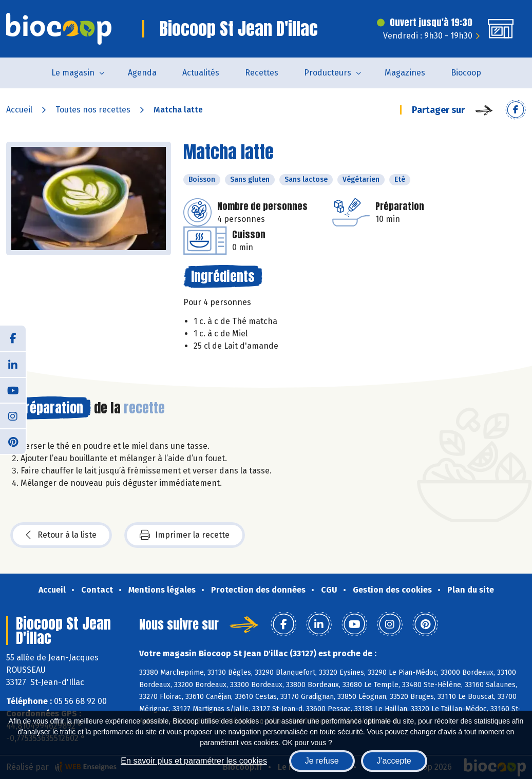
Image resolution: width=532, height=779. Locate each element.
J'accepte (394, 761)
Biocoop (466, 73)
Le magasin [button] (73, 73)
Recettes (262, 73)
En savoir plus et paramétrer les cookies (194, 761)
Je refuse (322, 761)
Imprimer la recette (185, 535)
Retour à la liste (61, 535)
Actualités (201, 73)
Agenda (142, 73)
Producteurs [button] (328, 73)
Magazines (405, 73)
